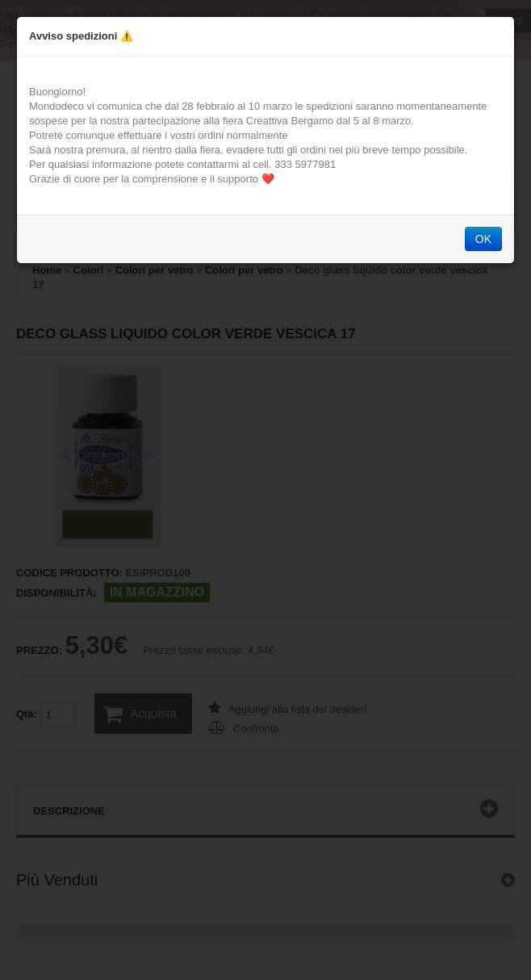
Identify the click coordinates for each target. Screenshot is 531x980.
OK (483, 239)
